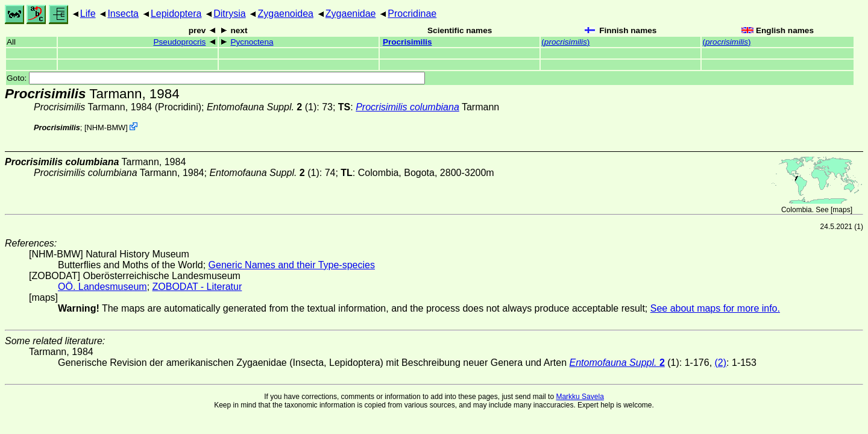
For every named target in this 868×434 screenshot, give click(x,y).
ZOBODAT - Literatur (197, 287)
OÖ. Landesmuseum (102, 287)
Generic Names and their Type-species (292, 265)
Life (88, 14)
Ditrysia (229, 14)
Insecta (123, 14)
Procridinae (412, 14)
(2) (721, 363)
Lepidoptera (176, 14)
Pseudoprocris (179, 42)
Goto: (216, 78)
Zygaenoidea (285, 14)
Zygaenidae (351, 14)
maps (841, 210)
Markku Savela (580, 397)
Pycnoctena (252, 42)
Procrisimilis (407, 42)
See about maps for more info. (715, 308)
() (565, 42)
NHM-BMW (106, 127)
